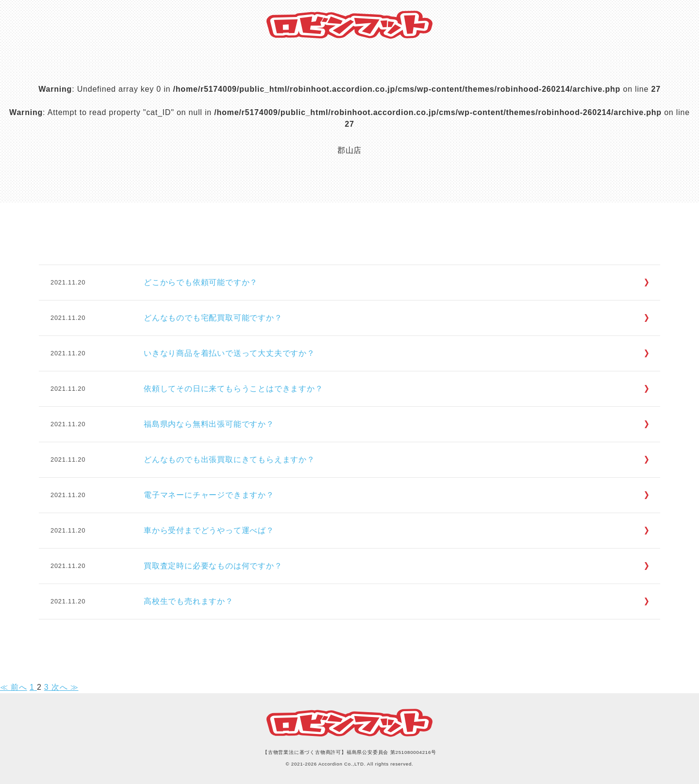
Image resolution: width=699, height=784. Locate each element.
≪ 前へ (14, 687)
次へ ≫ (65, 687)
